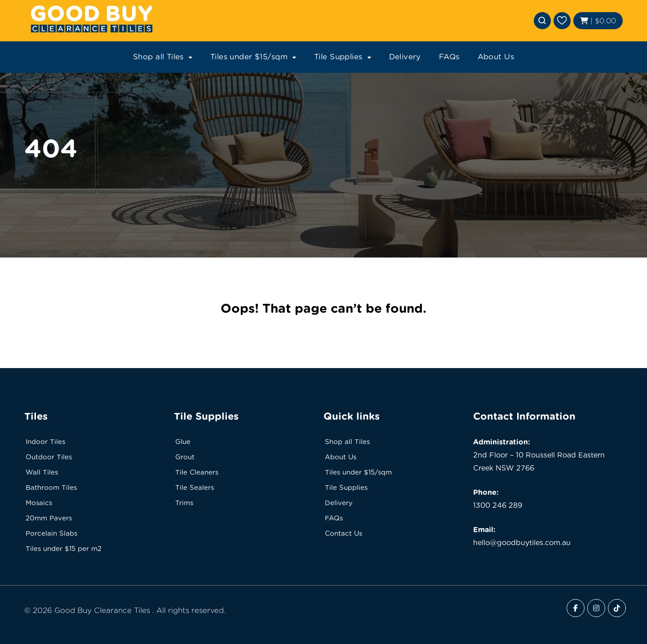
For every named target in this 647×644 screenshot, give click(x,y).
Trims (184, 503)
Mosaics (39, 503)
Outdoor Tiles (49, 457)
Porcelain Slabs (51, 533)
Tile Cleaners (197, 472)
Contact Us (343, 533)
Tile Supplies (338, 57)
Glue (183, 442)
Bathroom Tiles (51, 488)
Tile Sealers (195, 488)
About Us (496, 57)
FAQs (449, 57)
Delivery (405, 57)
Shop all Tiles (158, 57)
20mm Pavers (49, 518)
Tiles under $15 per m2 (64, 549)
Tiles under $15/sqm (249, 57)
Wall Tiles (42, 472)
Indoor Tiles (45, 442)
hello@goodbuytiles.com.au (522, 543)
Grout (185, 457)
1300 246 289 (498, 505)
